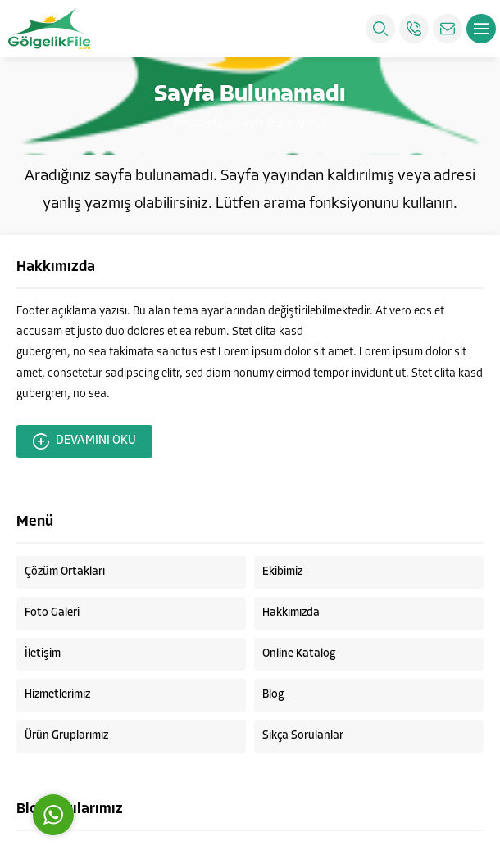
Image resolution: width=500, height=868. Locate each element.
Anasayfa (198, 124)
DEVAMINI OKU (84, 441)
